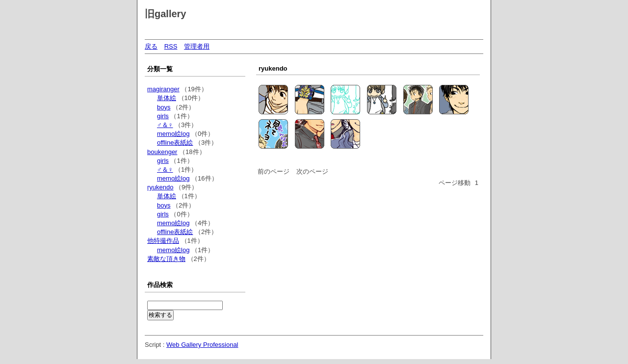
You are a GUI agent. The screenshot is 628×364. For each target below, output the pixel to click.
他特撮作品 (163, 241)
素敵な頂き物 (166, 259)
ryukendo (160, 187)
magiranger (163, 89)
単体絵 (167, 98)
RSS (171, 46)
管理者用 (197, 46)
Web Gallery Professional (202, 345)
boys (164, 107)
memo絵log (173, 134)
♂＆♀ (165, 125)
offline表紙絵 (175, 143)
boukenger (162, 152)
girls (163, 116)
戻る (151, 46)
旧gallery (165, 14)
